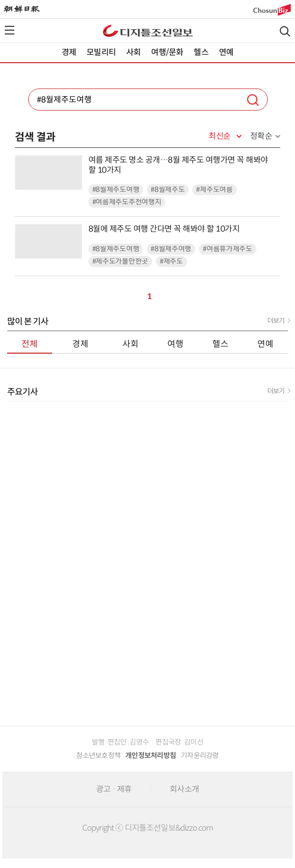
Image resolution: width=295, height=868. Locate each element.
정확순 (261, 136)
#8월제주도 (168, 190)
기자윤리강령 (200, 756)
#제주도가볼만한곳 (120, 262)
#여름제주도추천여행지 (127, 202)
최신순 (220, 136)
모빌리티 (101, 52)
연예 (226, 52)
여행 (175, 344)
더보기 (276, 321)
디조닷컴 (148, 31)
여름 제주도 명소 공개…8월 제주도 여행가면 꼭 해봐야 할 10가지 (178, 165)
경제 (69, 52)
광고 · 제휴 (114, 789)
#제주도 (171, 262)
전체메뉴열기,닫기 (10, 30)
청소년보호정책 (98, 756)
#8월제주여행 (171, 249)
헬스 (201, 52)
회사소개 (184, 789)
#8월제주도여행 (116, 190)
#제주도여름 (214, 190)
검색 (285, 31)
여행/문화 (167, 52)
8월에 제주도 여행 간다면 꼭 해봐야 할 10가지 (164, 229)
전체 (30, 344)
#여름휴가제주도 (228, 249)
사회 (133, 52)
